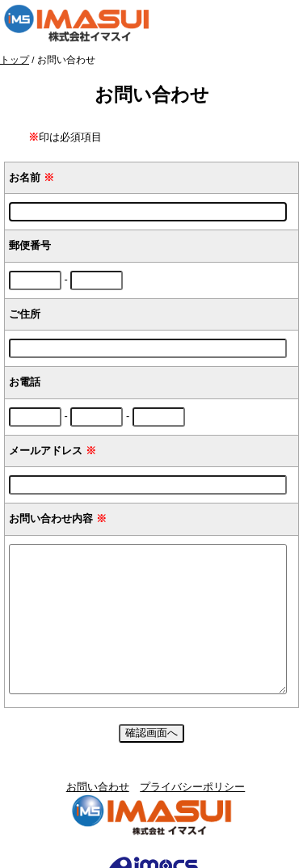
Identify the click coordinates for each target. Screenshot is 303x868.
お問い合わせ (98, 787)
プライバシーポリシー (192, 787)
